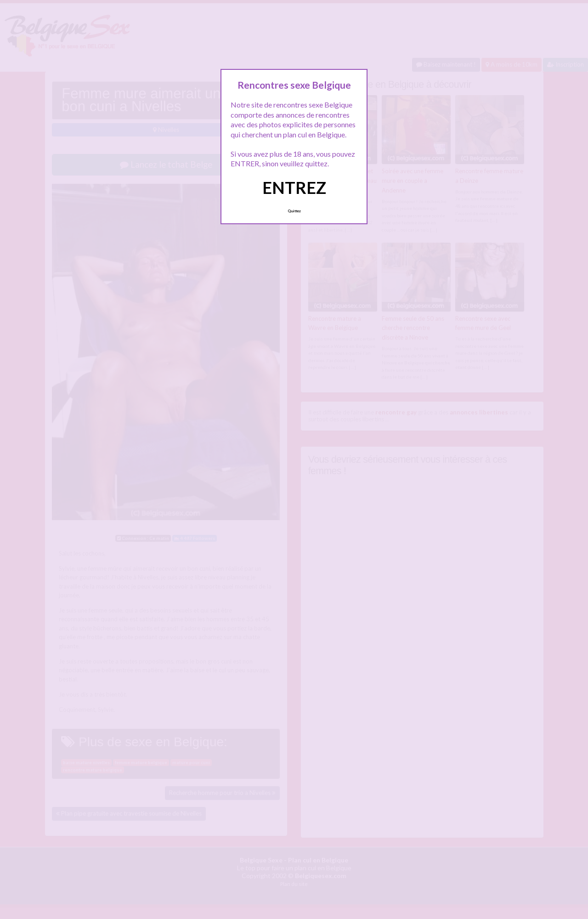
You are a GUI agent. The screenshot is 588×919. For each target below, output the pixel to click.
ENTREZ (294, 187)
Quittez (294, 211)
